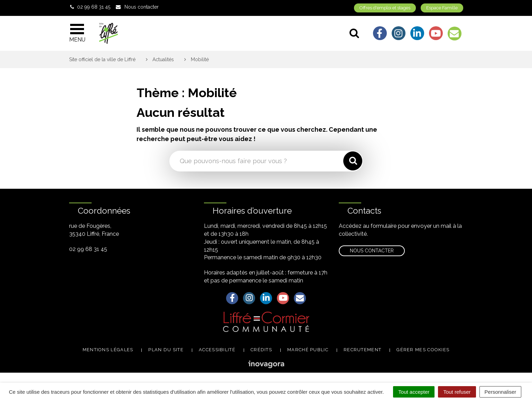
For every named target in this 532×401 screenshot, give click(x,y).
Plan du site (166, 350)
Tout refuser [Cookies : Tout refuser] (457, 392)
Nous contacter (372, 251)
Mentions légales (108, 350)
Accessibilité (217, 350)
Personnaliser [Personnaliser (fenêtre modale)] (501, 392)
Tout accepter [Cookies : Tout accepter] (414, 392)
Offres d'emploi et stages (385, 8)
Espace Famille (442, 8)
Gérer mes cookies (423, 350)
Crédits (261, 350)
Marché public (308, 350)
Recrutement (362, 350)
